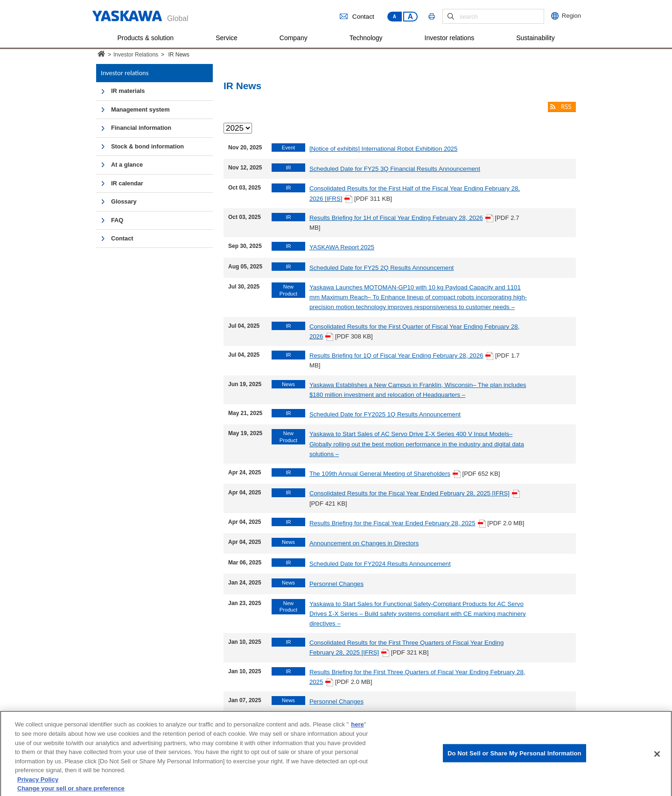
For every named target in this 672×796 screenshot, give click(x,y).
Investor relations (450, 38)
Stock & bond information (147, 146)
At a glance (127, 165)
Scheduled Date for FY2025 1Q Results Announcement (385, 414)
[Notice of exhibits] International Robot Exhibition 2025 (383, 149)
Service (227, 38)
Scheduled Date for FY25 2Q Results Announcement (381, 268)
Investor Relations (136, 55)
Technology (366, 38)
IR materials (128, 91)
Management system (140, 109)
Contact (357, 17)
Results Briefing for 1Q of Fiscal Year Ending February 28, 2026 (402, 356)
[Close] (657, 757)
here (357, 728)
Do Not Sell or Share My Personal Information (514, 757)
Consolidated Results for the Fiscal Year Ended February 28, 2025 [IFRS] (415, 493)
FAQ (117, 220)
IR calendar (127, 183)
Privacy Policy (38, 782)
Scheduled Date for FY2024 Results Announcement (380, 564)
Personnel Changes (336, 584)
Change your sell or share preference (71, 792)
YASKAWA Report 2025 (342, 247)
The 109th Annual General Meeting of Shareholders (385, 474)
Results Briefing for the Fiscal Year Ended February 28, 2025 (398, 523)
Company (294, 38)
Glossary (124, 201)
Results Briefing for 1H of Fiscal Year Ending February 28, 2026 (401, 218)
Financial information (141, 128)
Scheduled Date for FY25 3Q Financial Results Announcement (395, 169)
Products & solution (146, 38)
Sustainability (535, 38)
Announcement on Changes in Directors (364, 543)
